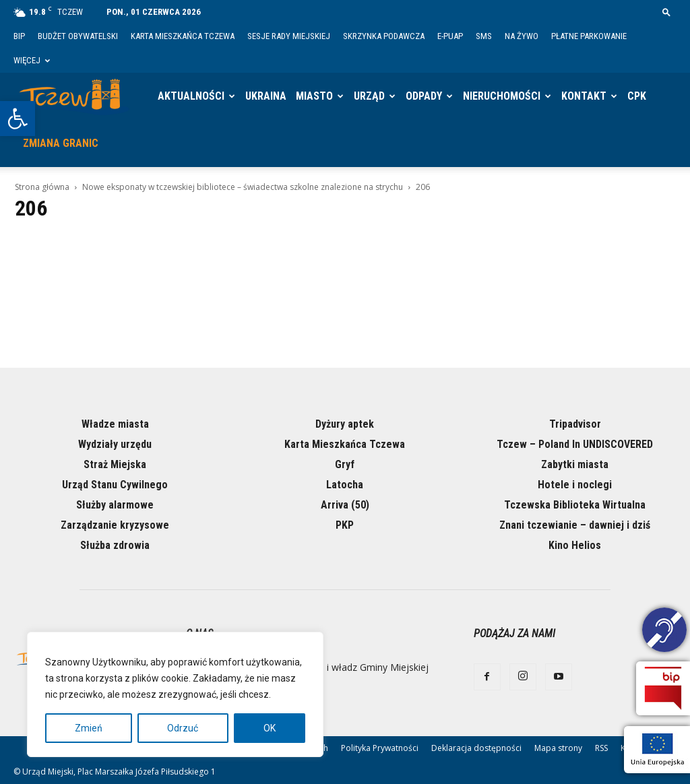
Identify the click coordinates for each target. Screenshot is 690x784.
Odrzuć (183, 728)
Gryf (345, 464)
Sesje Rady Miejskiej (289, 36)
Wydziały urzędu (115, 444)
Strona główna (42, 187)
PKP (345, 525)
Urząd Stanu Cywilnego (115, 485)
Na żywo (522, 36)
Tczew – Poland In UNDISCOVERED (575, 444)
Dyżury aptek (345, 424)
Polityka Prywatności (380, 748)
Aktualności (191, 96)
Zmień (89, 728)
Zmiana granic (61, 143)
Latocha (345, 485)
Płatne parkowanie (589, 36)
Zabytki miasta (575, 464)
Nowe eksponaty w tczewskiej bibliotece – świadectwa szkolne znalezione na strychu (243, 187)
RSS (601, 748)
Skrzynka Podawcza (384, 36)
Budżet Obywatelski (78, 36)
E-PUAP (450, 36)
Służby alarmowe (115, 505)
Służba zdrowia (115, 545)
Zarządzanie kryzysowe (115, 525)
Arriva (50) (345, 505)
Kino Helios (575, 545)
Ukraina (266, 96)
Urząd (369, 96)
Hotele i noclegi (575, 485)
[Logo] (74, 96)
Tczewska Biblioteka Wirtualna (575, 505)
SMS (484, 36)
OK (270, 728)
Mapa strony (558, 748)
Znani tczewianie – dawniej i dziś (575, 525)
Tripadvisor (575, 424)
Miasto (314, 96)
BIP (19, 36)
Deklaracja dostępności (476, 748)
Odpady (424, 96)
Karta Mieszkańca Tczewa (183, 36)
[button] (18, 119)
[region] (175, 694)
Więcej (32, 60)
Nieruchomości (502, 96)
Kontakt (584, 96)
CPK (637, 96)
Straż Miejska (115, 464)
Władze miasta (115, 424)
